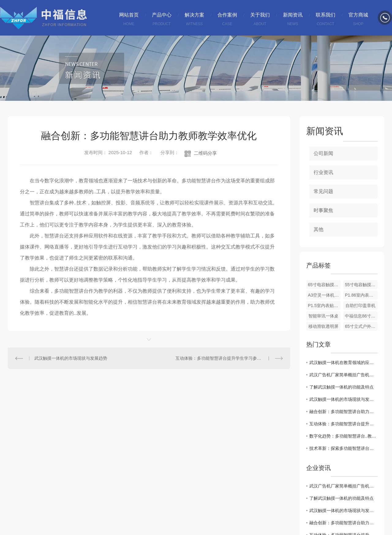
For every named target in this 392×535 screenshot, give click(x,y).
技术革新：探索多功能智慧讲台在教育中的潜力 (343, 448)
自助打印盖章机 (360, 305)
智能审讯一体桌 (323, 316)
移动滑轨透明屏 (323, 326)
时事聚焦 (323, 210)
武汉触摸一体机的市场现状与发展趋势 (71, 358)
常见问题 (323, 191)
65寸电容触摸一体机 (324, 285)
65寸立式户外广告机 (361, 326)
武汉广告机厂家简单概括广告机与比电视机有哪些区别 (343, 375)
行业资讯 (323, 172)
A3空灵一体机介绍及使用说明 (324, 295)
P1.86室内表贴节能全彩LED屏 (361, 295)
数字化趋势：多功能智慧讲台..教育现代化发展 (343, 436)
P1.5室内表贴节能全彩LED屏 (324, 305)
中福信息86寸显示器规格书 (361, 316)
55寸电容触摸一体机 (361, 285)
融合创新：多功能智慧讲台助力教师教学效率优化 (343, 412)
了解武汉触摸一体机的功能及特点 (341, 387)
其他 (318, 229)
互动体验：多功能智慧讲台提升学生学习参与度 (221, 358)
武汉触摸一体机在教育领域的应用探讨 (343, 362)
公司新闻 (323, 153)
